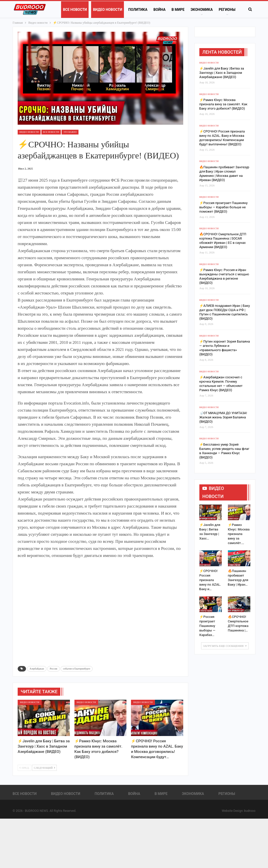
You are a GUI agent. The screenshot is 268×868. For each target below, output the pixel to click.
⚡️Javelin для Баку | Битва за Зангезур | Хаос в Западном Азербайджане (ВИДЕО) (222, 73)
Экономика (202, 10)
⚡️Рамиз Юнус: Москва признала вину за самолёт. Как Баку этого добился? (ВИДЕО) (223, 104)
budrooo (250, 811)
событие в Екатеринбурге (77, 669)
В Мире (178, 10)
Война (159, 10)
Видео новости (108, 10)
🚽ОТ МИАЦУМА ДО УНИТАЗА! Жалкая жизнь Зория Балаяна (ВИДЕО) (223, 417)
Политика (138, 10)
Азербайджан (37, 669)
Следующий (44, 768)
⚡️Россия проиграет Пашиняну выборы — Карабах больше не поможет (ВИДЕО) (224, 207)
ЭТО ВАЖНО (70, 132)
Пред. (24, 768)
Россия (53, 669)
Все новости (75, 10)
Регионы (227, 10)
